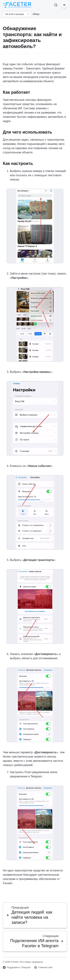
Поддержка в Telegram (17, 967)
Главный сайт (43, 967)
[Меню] (64, 5)
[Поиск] (56, 5)
